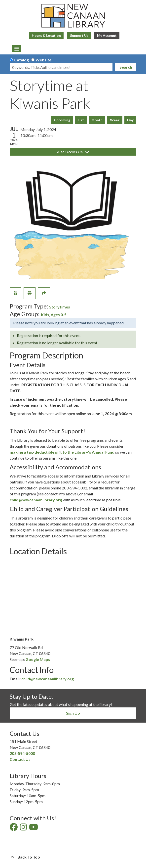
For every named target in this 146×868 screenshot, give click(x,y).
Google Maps (38, 659)
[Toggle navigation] (17, 49)
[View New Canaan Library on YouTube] (34, 828)
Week (115, 120)
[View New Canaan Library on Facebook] (14, 828)
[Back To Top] (73, 857)
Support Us (79, 35)
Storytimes (60, 307)
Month (97, 120)
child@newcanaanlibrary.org (36, 500)
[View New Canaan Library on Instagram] (24, 828)
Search (126, 67)
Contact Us (20, 759)
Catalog (21, 60)
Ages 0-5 (59, 315)
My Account (107, 35)
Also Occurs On (73, 152)
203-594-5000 (22, 753)
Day (130, 120)
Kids (45, 315)
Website (43, 60)
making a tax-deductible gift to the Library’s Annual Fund (62, 452)
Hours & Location (46, 35)
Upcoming (62, 120)
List (81, 120)
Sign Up (73, 713)
